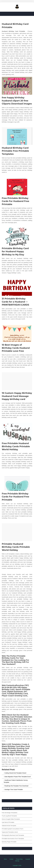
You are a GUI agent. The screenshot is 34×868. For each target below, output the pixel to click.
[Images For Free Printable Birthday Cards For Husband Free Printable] (17, 186)
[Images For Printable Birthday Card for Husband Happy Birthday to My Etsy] (17, 237)
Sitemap (17, 861)
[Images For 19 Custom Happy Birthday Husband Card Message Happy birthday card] (17, 381)
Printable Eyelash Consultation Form (13, 829)
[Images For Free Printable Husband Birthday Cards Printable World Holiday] (17, 432)
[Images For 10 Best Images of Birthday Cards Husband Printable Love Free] (17, 333)
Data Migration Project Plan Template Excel (18, 777)
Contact (11, 859)
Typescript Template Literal (10, 832)
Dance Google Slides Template (11, 819)
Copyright (28, 859)
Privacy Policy (19, 859)
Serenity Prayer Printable (9, 842)
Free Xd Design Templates (10, 813)
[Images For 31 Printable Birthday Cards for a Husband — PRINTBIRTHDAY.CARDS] (17, 287)
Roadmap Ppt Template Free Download (16, 786)
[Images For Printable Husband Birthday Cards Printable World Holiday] (17, 532)
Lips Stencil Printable (8, 822)
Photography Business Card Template (13, 835)
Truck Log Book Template (9, 816)
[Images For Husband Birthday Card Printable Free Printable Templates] (17, 136)
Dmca (5, 859)
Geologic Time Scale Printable (14, 789)
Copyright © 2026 (17, 866)
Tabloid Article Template (9, 826)
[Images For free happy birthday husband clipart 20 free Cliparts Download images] (17, 86)
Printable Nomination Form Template (13, 839)
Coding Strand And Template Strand (15, 773)
